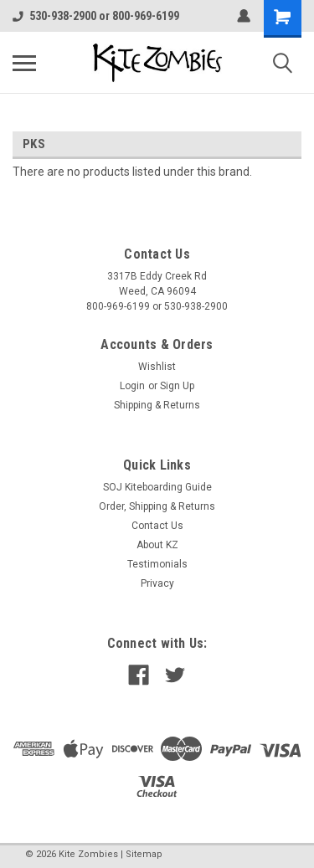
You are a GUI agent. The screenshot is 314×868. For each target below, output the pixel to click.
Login (132, 386)
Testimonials (157, 564)
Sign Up (177, 386)
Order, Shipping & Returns (157, 506)
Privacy (157, 583)
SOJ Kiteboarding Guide (157, 487)
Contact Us (157, 526)
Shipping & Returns (157, 405)
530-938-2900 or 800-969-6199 (96, 16)
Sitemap (144, 854)
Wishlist (157, 367)
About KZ (157, 545)
